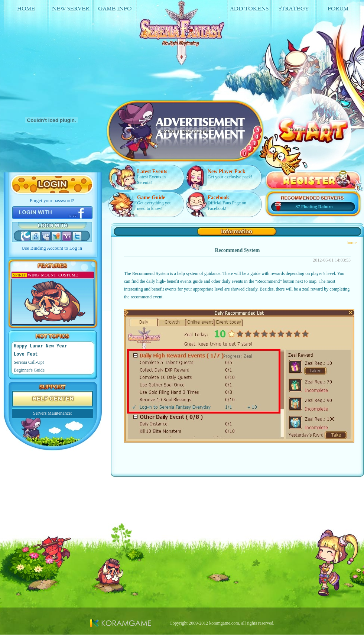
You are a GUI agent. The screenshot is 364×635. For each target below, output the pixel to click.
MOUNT (49, 275)
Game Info (116, 20)
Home (26, 20)
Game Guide (151, 197)
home (352, 243)
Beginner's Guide (29, 370)
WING (33, 275)
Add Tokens (252, 20)
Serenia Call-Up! (29, 362)
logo (184, 34)
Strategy (297, 20)
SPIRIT (19, 275)
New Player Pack (227, 171)
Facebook (218, 197)
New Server (71, 20)
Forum (342, 20)
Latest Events (152, 171)
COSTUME (68, 275)
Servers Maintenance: (52, 413)
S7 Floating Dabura (314, 207)
